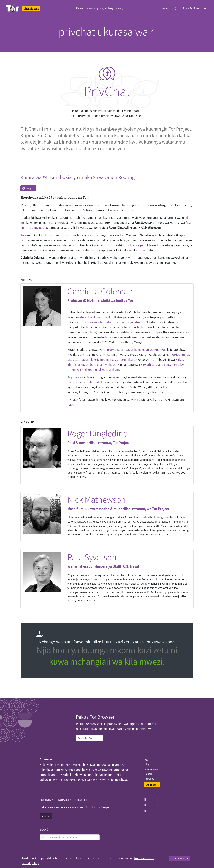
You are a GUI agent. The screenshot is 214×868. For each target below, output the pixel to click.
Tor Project (159, 392)
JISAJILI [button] (46, 816)
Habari (148, 774)
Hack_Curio (144, 327)
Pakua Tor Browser (195, 8)
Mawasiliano (151, 769)
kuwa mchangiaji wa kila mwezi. (107, 661)
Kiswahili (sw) (169, 8)
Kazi (147, 760)
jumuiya (102, 8)
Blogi (111, 8)
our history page (136, 245)
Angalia (28, 188)
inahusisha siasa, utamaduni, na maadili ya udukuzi (109, 322)
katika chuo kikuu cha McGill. (97, 317)
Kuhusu (80, 8)
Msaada (91, 8)
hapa (157, 332)
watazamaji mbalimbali (83, 382)
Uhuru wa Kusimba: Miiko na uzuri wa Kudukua (135, 350)
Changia (120, 8)
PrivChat (149, 779)
